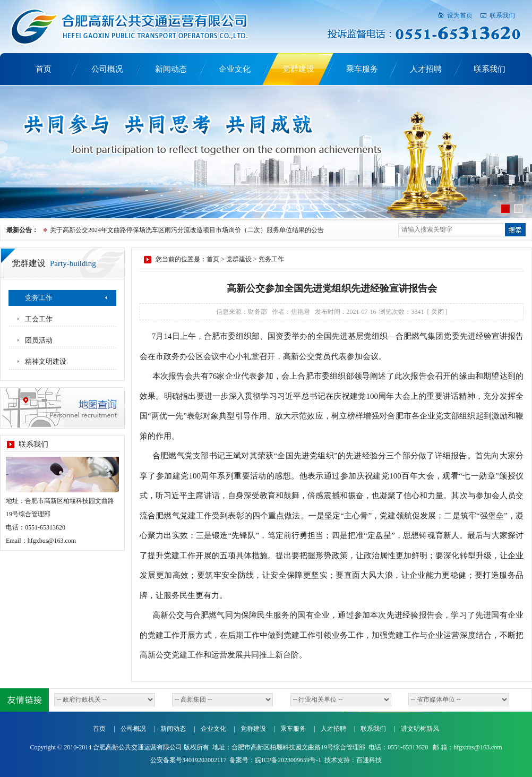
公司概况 (107, 69)
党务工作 (39, 298)
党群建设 (298, 69)
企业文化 (235, 69)
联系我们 (502, 15)
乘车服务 (362, 69)
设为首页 (460, 15)
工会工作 (39, 319)
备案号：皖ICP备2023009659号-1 (275, 760)
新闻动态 (171, 69)
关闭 (437, 312)
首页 (44, 69)
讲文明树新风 (420, 729)
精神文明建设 (46, 361)
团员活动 (39, 340)
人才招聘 (426, 69)
